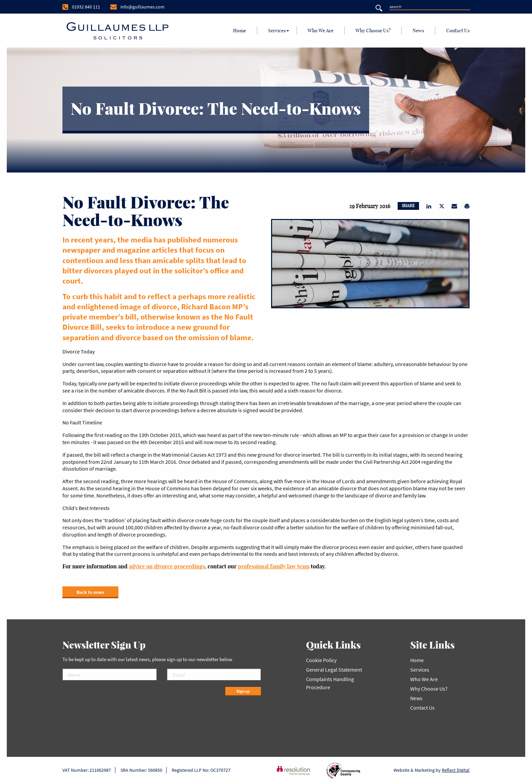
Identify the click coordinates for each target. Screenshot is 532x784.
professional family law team (274, 566)
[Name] (110, 674)
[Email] (214, 674)
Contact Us (458, 31)
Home (240, 31)
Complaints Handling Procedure (330, 683)
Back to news (90, 592)
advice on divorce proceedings (167, 566)
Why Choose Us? (373, 31)
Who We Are (321, 31)
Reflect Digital (456, 770)
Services (277, 31)
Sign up (243, 691)
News (418, 31)
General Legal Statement (334, 670)
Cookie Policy (321, 660)
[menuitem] (240, 31)
